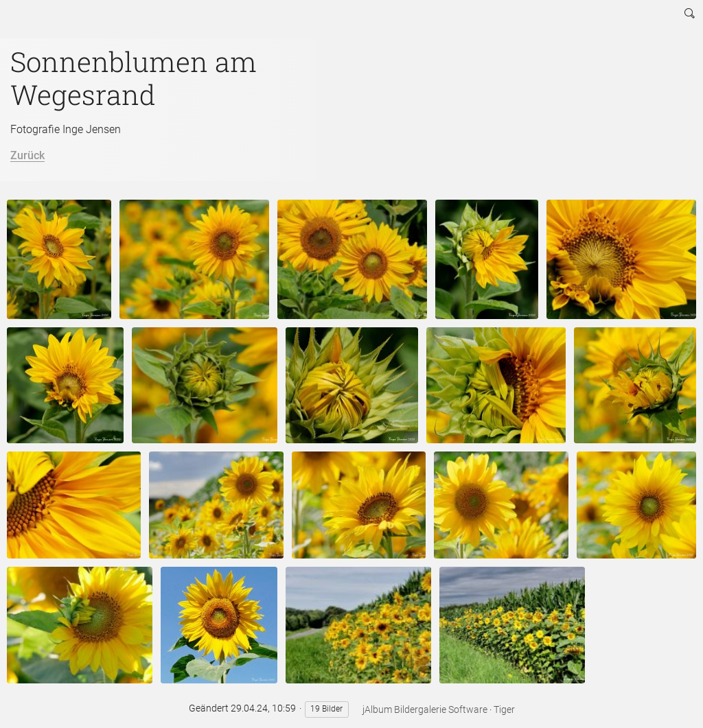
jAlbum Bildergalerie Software (425, 709)
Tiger (504, 709)
